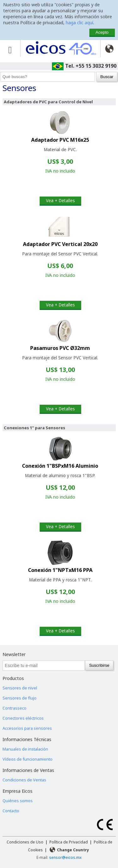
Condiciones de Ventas (24, 780)
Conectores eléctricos (23, 718)
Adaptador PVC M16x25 (60, 140)
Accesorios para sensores (27, 728)
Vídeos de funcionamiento (28, 759)
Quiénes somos (18, 801)
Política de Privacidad (69, 842)
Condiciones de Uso (25, 842)
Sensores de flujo (20, 698)
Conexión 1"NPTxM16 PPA (60, 570)
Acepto (102, 32)
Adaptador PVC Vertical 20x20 (60, 244)
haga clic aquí (79, 23)
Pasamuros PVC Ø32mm (60, 348)
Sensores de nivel (20, 688)
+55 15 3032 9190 (96, 66)
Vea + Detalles (60, 201)
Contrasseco (14, 708)
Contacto (11, 811)
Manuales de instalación (25, 749)
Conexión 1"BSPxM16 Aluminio (60, 466)
